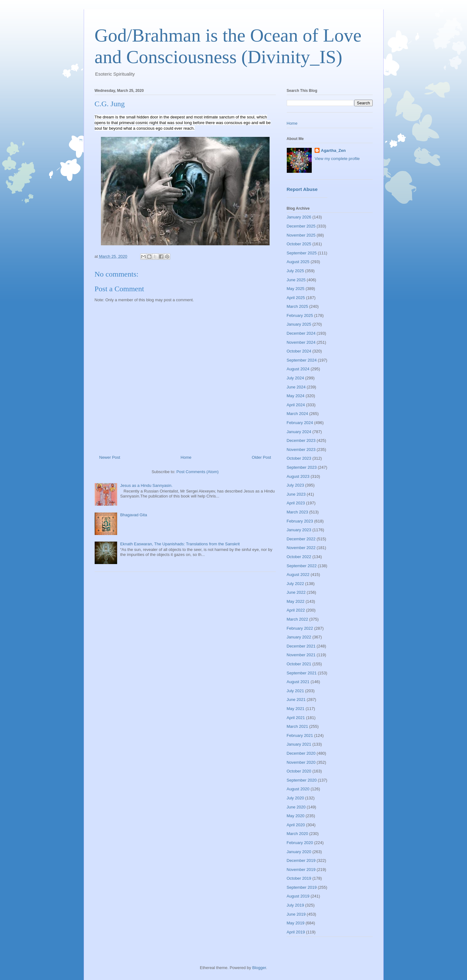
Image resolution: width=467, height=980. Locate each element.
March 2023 (298, 512)
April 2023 (296, 503)
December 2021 (301, 646)
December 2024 (301, 333)
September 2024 (302, 360)
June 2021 (296, 700)
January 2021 (299, 744)
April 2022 (296, 610)
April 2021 (296, 718)
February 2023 (300, 521)
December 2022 (301, 539)
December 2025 (301, 226)
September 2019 (302, 887)
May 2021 (296, 709)
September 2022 (302, 566)
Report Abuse (302, 189)
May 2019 (296, 923)
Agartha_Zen (333, 150)
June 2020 (296, 807)
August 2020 (298, 789)
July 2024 (296, 378)
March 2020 (298, 834)
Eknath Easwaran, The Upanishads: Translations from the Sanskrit (180, 544)
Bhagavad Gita (134, 515)
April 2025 (296, 298)
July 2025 (296, 271)
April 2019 (296, 932)
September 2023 (302, 467)
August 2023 (298, 476)
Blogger (259, 968)
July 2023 (296, 485)
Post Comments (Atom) (198, 472)
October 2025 (299, 244)
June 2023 (296, 494)
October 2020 (299, 771)
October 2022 (299, 557)
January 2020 (299, 852)
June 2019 (296, 914)
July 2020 (296, 798)
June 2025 (296, 280)
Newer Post (110, 457)
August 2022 (298, 575)
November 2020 (301, 762)
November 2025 (301, 235)
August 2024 (298, 369)
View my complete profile (337, 159)
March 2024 (298, 414)
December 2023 (301, 440)
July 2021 (296, 691)
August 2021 (298, 682)
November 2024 (301, 342)
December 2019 (301, 860)
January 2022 (299, 637)
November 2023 (301, 450)
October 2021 (299, 664)
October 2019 (299, 878)
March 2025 (298, 306)
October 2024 (299, 351)
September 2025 (302, 253)
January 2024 (299, 432)
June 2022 (296, 592)
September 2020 (302, 780)
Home (186, 457)
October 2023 (299, 458)
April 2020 (296, 825)
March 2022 (298, 619)
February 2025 (300, 315)
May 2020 (296, 816)
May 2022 (296, 601)
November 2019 (301, 870)
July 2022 (296, 584)
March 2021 (298, 726)
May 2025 (296, 289)
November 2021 (301, 655)
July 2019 (296, 905)
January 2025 (299, 324)
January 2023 (299, 530)
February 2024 (300, 423)
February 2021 (300, 735)
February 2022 (300, 628)
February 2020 (300, 843)
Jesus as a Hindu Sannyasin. (147, 485)
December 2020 (301, 753)
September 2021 (302, 673)
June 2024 (296, 387)
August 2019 (298, 896)
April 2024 (296, 405)
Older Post (261, 457)
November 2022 (301, 548)
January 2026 (299, 217)
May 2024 (296, 396)
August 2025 (298, 262)
